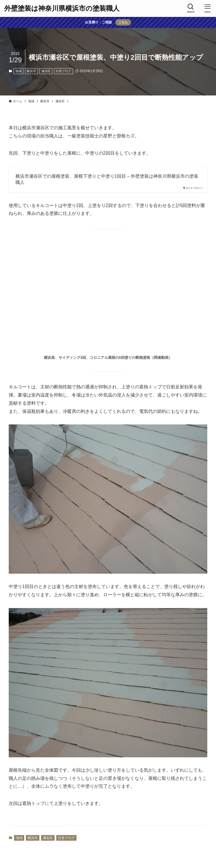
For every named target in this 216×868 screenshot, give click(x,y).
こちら (123, 22)
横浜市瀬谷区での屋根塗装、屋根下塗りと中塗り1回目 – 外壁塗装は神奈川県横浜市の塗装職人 (107, 179)
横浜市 (31, 71)
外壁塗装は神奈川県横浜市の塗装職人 (62, 8)
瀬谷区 (46, 71)
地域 (19, 71)
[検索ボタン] (191, 8)
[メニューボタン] (208, 8)
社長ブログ (63, 71)
